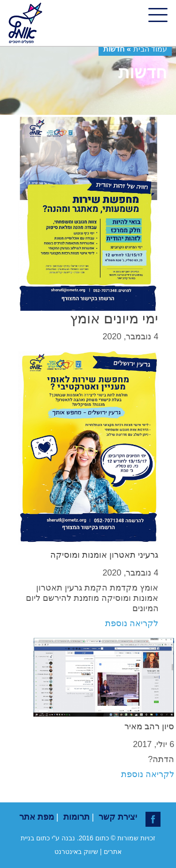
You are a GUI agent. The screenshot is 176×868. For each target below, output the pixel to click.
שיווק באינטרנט (76, 852)
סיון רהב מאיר (149, 726)
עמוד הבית (150, 49)
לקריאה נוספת (132, 623)
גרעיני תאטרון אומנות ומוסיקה (104, 555)
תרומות (77, 817)
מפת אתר (37, 817)
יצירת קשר (118, 817)
